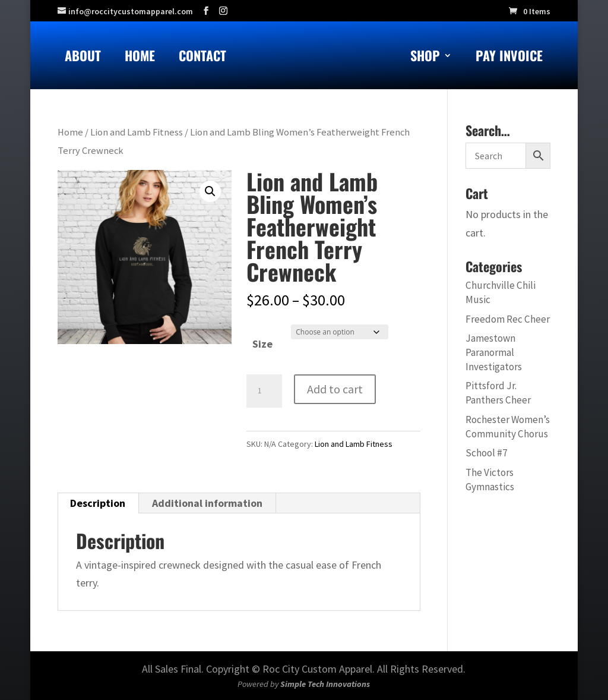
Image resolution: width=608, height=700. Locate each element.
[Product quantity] (264, 391)
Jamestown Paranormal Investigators (494, 352)
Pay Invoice (509, 58)
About (83, 58)
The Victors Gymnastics (490, 480)
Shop (425, 58)
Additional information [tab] (207, 503)
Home (140, 58)
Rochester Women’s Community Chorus (508, 427)
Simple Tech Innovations (325, 684)
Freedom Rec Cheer (508, 319)
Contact (202, 58)
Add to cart (335, 389)
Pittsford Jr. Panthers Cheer (498, 393)
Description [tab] (98, 503)
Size (262, 344)
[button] (210, 191)
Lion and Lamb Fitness (137, 132)
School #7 (487, 453)
